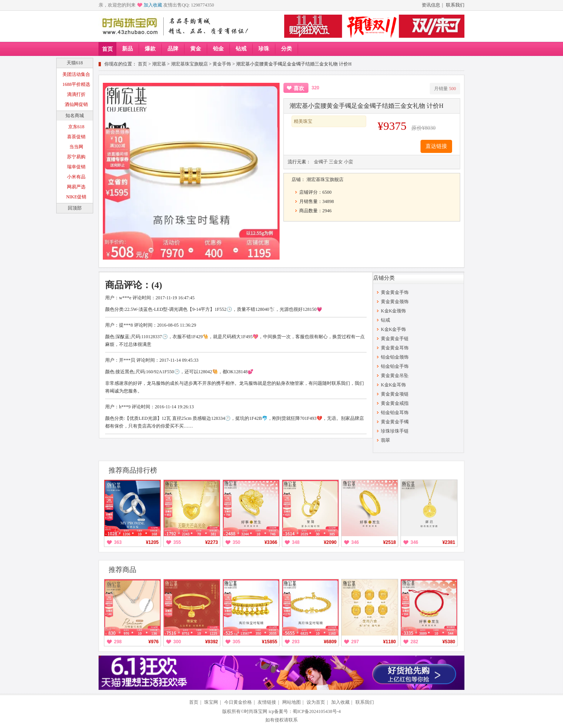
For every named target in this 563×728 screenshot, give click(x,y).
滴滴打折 (76, 94)
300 (177, 642)
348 (296, 542)
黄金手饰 (222, 64)
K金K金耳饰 (393, 385)
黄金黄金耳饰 (395, 348)
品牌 (173, 49)
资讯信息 (431, 5)
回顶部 (75, 208)
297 (355, 642)
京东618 (76, 127)
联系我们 (455, 5)
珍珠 (264, 49)
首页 (107, 49)
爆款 (150, 49)
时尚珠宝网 (256, 711)
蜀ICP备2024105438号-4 (317, 711)
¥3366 (271, 542)
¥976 (153, 642)
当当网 (76, 147)
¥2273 (212, 542)
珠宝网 (211, 702)
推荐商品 (122, 570)
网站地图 (292, 702)
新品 (127, 49)
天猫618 (75, 63)
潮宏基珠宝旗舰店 (189, 64)
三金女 (336, 162)
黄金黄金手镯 (395, 422)
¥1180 (390, 642)
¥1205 (152, 542)
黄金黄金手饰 (395, 292)
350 (236, 542)
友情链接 (267, 702)
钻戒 (241, 49)
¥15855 (270, 642)
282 (414, 642)
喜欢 (299, 88)
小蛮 (349, 162)
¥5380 (449, 642)
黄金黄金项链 (395, 394)
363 (118, 542)
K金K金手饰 (393, 329)
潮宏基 (159, 64)
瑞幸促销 (76, 167)
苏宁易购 (76, 157)
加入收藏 (153, 5)
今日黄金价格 (238, 702)
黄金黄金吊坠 (395, 376)
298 (118, 642)
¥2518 (390, 542)
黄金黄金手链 (395, 339)
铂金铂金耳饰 (395, 413)
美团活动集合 (76, 74)
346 (355, 542)
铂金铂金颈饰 (395, 357)
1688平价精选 (76, 84)
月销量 (445, 89)
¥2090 (330, 542)
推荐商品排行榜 (133, 470)
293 (296, 642)
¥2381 (449, 542)
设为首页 (316, 702)
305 (236, 642)
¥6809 (330, 642)
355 (177, 542)
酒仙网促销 (76, 104)
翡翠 (385, 440)
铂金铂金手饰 (395, 366)
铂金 (218, 49)
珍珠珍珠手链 (395, 431)
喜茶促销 (76, 137)
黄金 (196, 49)
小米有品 (76, 177)
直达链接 (436, 146)
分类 (287, 49)
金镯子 (321, 162)
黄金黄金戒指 (395, 403)
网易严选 (76, 187)
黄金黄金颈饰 (395, 302)
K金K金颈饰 (393, 311)
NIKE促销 (76, 197)
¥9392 (212, 642)
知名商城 (75, 116)
